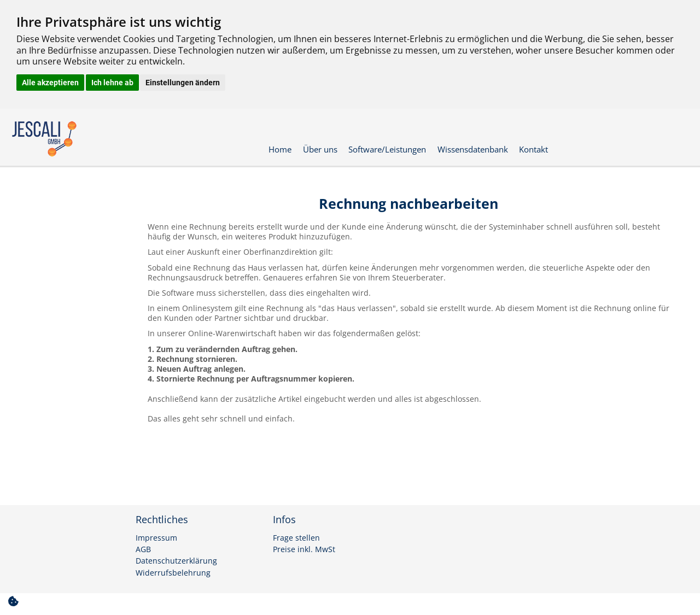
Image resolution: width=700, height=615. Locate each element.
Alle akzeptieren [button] (50, 83)
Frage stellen (296, 538)
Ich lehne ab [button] (112, 83)
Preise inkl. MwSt (304, 549)
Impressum (156, 538)
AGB (143, 549)
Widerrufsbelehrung (173, 573)
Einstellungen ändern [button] (183, 83)
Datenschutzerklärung (176, 561)
